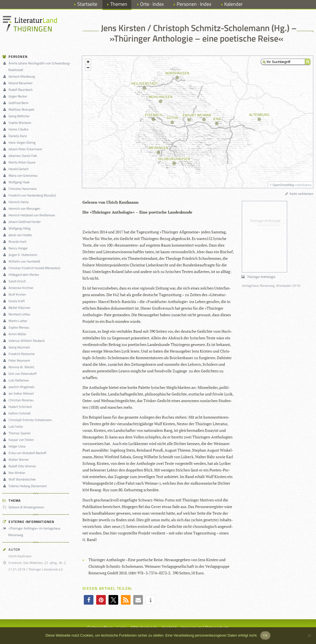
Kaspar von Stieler (19, 440)
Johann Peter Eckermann (23, 149)
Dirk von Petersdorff (20, 374)
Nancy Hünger (16, 248)
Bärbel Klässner (17, 308)
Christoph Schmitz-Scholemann (28, 420)
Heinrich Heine (16, 202)
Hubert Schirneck (18, 407)
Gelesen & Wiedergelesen (24, 507)
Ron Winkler (15, 473)
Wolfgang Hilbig (17, 228)
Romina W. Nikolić (19, 367)
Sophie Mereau (17, 327)
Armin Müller (15, 334)
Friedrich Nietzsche (20, 354)
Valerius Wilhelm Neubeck (25, 341)
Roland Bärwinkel (18, 83)
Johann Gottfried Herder (23, 222)
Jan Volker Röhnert (19, 393)
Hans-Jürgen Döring (20, 142)
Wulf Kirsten (15, 294)
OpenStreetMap (283, 185)
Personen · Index (194, 4)
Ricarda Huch (15, 242)
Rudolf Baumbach (18, 90)
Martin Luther (16, 321)
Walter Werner (17, 459)
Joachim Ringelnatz (19, 387)
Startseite (87, 4)
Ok (265, 635)
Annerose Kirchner (19, 288)
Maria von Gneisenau (21, 175)
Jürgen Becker (16, 96)
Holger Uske (15, 446)
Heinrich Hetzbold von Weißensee (30, 215)
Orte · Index (152, 4)
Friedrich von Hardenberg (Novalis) (30, 195)
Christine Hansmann (20, 189)
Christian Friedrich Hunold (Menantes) (32, 268)
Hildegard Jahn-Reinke (22, 275)
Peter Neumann (17, 360)
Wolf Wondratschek (20, 479)
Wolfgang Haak (17, 182)
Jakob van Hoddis (18, 235)
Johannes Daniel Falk (21, 156)
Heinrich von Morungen (22, 208)
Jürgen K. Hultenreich (21, 255)
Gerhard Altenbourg (20, 76)
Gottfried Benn (16, 103)
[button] (89, 600)
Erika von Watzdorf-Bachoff (25, 453)
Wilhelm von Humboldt (22, 261)
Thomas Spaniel (17, 433)
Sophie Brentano (18, 123)
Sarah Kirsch (15, 281)
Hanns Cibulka (16, 129)
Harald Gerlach (16, 169)
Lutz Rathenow (17, 380)
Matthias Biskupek (19, 109)
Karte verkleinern (299, 194)
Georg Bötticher (17, 116)
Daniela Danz (16, 136)
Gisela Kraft (15, 301)
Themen (119, 4)
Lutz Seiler (14, 426)
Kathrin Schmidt (17, 413)
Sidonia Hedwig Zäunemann (26, 486)
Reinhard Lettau (17, 314)
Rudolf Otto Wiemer (20, 466)
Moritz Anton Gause (20, 162)
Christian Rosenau (19, 400)
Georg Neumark (17, 347)
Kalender (233, 4)
